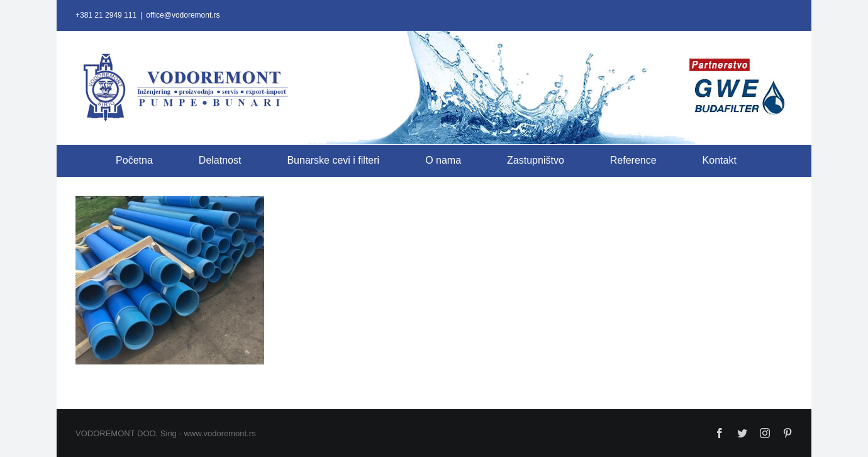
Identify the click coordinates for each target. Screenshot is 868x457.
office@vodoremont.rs (183, 15)
